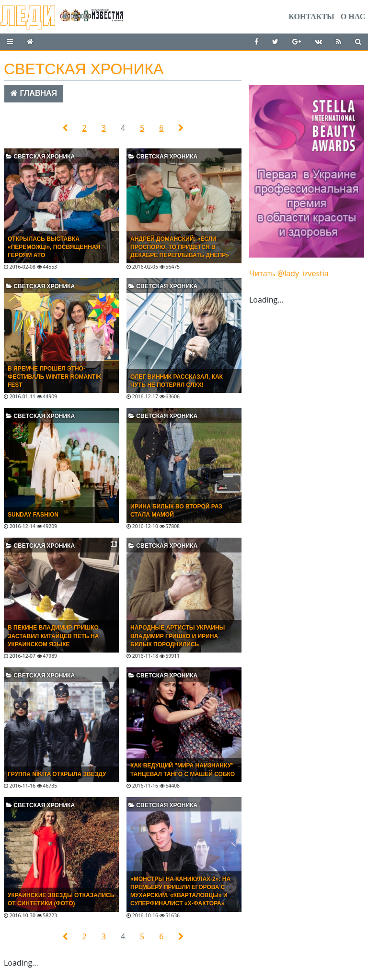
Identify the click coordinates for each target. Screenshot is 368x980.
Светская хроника (40, 157)
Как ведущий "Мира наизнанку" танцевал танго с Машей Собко (183, 770)
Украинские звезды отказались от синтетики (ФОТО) (61, 899)
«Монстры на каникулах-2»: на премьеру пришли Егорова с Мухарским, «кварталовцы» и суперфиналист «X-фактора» (180, 891)
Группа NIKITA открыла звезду (57, 774)
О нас (353, 17)
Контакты (311, 17)
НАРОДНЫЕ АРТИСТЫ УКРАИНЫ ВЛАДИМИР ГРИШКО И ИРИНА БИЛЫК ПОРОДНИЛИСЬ (178, 636)
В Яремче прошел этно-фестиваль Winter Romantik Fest (54, 377)
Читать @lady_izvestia (289, 273)
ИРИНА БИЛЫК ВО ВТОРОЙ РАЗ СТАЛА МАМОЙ (176, 511)
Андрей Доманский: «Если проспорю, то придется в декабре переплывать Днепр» (180, 247)
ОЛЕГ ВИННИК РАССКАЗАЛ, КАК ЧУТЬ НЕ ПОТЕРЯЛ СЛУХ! (177, 381)
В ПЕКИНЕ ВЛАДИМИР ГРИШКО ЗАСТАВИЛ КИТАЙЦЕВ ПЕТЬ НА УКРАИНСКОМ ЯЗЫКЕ (53, 636)
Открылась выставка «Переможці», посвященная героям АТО (54, 247)
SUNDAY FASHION (33, 515)
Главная (34, 93)
